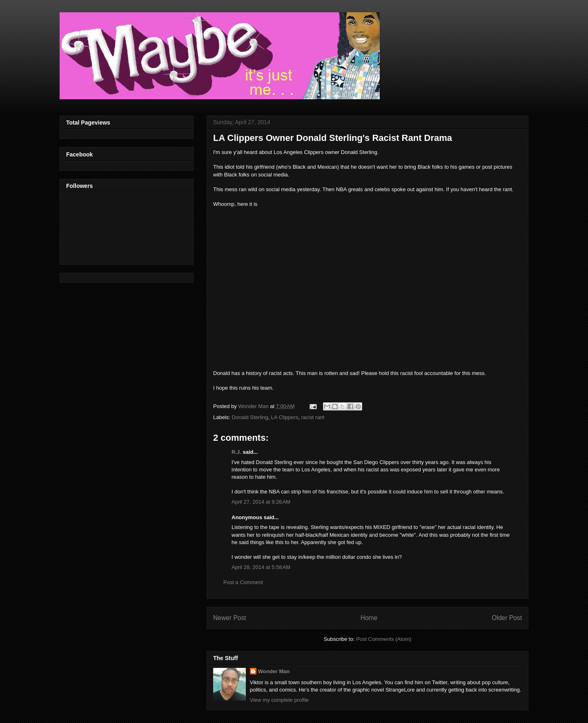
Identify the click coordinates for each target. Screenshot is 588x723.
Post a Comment (243, 582)
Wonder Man (274, 671)
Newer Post (230, 618)
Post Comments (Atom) (384, 639)
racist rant (313, 417)
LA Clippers (285, 417)
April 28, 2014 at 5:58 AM (261, 567)
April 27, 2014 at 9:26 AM (261, 502)
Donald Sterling (250, 417)
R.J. (236, 452)
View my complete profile (279, 700)
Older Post (507, 618)
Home (369, 618)
